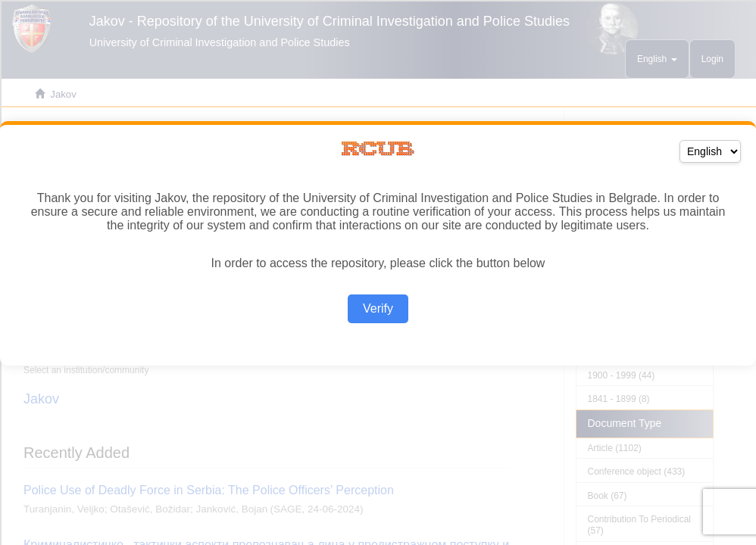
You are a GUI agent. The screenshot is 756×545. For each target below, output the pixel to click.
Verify (378, 308)
